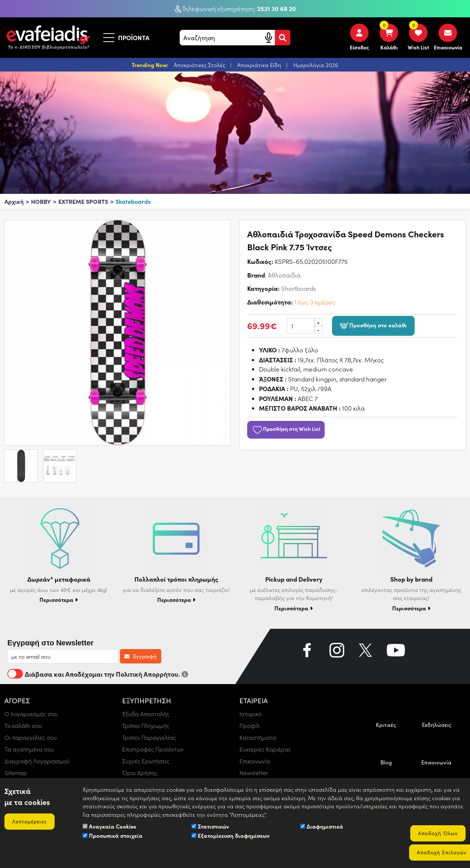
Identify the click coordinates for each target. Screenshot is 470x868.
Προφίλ (250, 726)
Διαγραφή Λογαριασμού (37, 761)
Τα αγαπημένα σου (29, 749)
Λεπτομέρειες (30, 821)
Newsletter (254, 773)
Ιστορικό (250, 714)
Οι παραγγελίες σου (31, 737)
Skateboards (133, 201)
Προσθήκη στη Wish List (286, 429)
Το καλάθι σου (23, 726)
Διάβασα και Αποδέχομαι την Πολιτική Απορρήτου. (98, 674)
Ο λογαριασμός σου (31, 714)
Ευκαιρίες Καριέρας (265, 749)
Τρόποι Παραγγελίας (149, 737)
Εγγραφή (141, 656)
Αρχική (14, 201)
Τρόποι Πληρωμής (146, 726)
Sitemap (16, 773)
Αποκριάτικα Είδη (260, 65)
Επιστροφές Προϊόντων (153, 749)
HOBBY (41, 201)
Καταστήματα (258, 737)
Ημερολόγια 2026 (316, 65)
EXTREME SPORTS (83, 201)
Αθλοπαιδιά (284, 275)
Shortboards (298, 288)
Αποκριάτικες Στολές (200, 65)
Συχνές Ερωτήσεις (146, 761)
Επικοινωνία (255, 761)
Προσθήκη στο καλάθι (373, 326)
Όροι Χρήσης (140, 773)
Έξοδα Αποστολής (146, 714)
